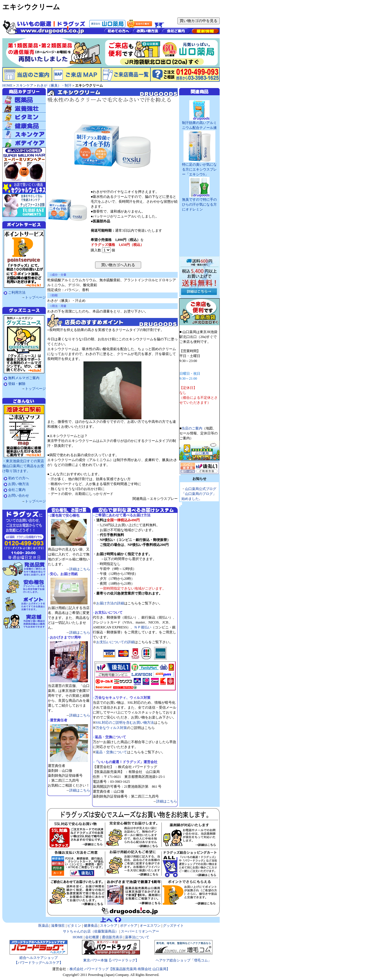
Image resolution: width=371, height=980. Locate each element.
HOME (7, 85)
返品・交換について (111, 752)
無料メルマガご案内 (24, 378)
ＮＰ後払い (143, 627)
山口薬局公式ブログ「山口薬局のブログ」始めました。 (199, 494)
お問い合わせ (19, 496)
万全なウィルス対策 (111, 728)
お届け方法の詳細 (110, 603)
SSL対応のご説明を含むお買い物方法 (125, 723)
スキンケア (25, 85)
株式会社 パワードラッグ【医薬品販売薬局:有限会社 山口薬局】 (120, 969)
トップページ (35, 297)
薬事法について (137, 937)
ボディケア (129, 926)
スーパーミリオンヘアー (140, 931)
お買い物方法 (19, 484)
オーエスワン (150, 926)
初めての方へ (19, 478)
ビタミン (74, 926)
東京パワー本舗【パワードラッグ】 (111, 960)
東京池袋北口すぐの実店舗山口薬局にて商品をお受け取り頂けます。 (23, 466)
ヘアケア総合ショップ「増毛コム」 (183, 960)
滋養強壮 (58, 926)
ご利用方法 (17, 292)
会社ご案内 (17, 490)
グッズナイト (173, 926)
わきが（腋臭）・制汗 (54, 85)
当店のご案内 (192, 428)
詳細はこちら (80, 569)
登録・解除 (17, 384)
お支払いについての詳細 (115, 642)
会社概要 (92, 937)
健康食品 (91, 926)
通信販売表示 (112, 937)
